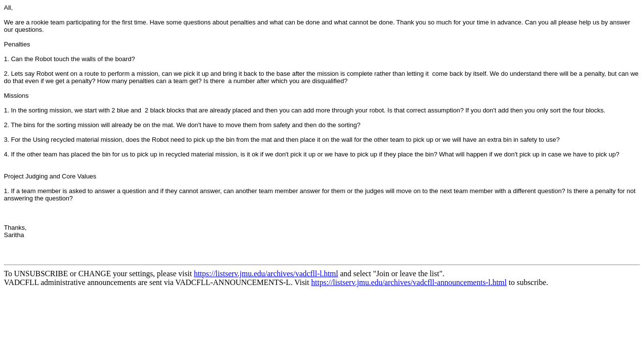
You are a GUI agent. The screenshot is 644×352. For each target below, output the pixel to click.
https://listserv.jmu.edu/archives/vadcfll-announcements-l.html (409, 282)
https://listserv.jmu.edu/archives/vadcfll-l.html (266, 274)
